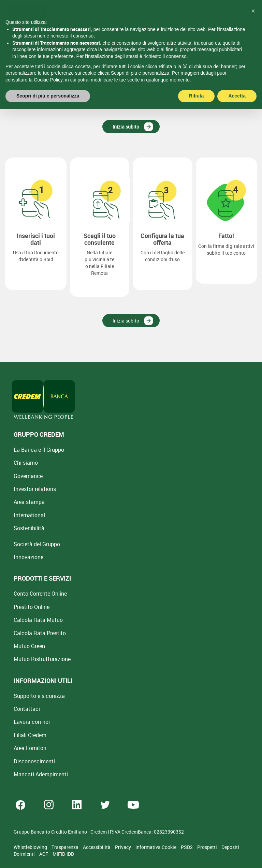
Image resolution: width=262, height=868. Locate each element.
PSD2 (187, 847)
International (29, 515)
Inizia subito (126, 127)
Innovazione (28, 557)
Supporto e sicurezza (39, 696)
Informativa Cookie (156, 847)
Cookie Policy (48, 64)
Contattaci (27, 709)
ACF (44, 854)
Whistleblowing (31, 847)
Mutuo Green (29, 646)
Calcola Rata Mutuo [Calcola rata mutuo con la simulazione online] (38, 620)
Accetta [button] (237, 80)
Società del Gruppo (37, 544)
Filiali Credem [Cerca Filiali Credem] (30, 735)
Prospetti (208, 847)
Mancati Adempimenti (41, 774)
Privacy (123, 847)
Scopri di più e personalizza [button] (48, 80)
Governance (28, 476)
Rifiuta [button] (196, 80)
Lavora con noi (32, 722)
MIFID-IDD (63, 854)
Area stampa (29, 502)
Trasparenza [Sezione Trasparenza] (65, 847)
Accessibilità (97, 847)
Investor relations (35, 489)
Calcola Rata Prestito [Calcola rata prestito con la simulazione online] (40, 633)
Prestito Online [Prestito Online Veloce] (32, 607)
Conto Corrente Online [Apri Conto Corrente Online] (40, 594)
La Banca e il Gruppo (39, 450)
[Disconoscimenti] (34, 761)
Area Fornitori (30, 748)
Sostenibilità (29, 528)
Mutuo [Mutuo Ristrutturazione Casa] (42, 659)
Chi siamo (26, 463)
